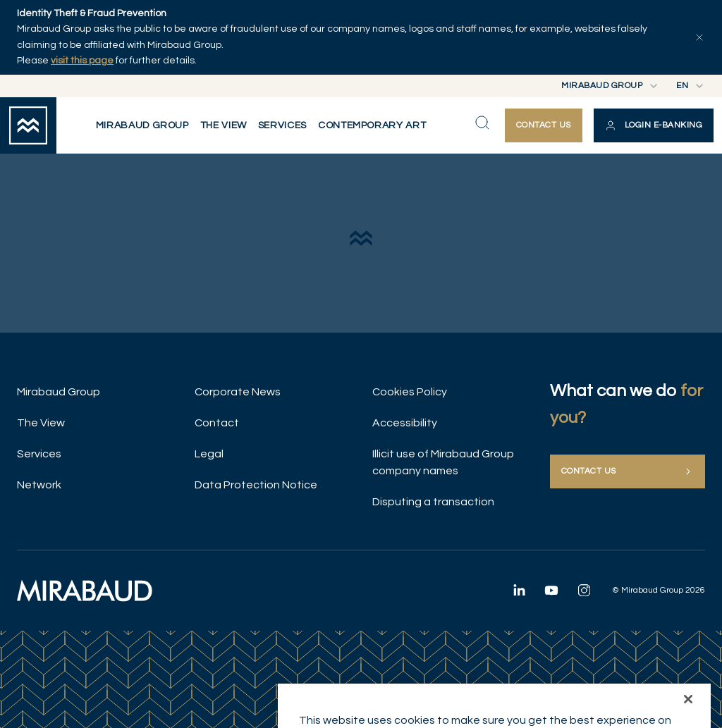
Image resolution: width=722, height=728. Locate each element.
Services (39, 454)
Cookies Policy (410, 392)
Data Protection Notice (256, 485)
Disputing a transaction (433, 502)
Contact (217, 423)
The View (41, 423)
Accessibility (405, 423)
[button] (654, 125)
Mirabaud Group (59, 392)
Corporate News (238, 392)
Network (39, 485)
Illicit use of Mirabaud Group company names (443, 462)
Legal (209, 454)
